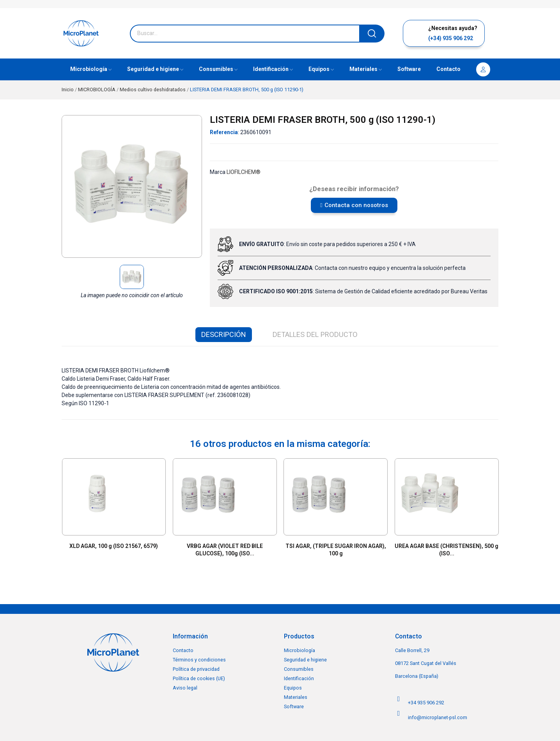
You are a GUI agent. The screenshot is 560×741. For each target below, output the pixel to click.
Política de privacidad (196, 669)
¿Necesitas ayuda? (453, 28)
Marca (218, 172)
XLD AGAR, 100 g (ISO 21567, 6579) (114, 546)
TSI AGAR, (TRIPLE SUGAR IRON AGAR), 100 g (336, 550)
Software (294, 706)
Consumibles (299, 669)
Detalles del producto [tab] (315, 334)
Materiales (296, 697)
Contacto (183, 650)
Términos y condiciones (199, 660)
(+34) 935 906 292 (451, 38)
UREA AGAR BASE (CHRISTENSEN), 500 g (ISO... (447, 550)
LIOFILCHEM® (244, 172)
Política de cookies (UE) (199, 678)
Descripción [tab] (224, 334)
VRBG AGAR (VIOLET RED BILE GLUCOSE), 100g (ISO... (225, 550)
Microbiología (299, 650)
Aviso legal (185, 688)
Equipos (293, 688)
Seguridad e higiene (305, 660)
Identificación (299, 678)
